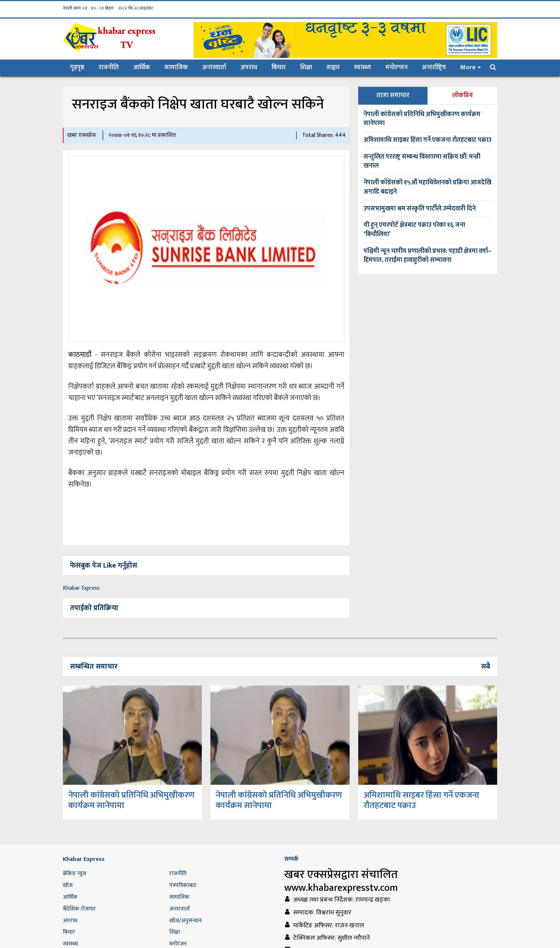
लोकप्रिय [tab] (462, 95)
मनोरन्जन (396, 68)
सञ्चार (333, 68)
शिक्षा (306, 68)
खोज (68, 885)
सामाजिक (176, 68)
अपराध (249, 68)
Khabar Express (81, 588)
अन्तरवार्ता (214, 68)
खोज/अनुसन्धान (186, 921)
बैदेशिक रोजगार (79, 909)
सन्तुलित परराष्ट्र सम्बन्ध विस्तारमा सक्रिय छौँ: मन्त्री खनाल (422, 161)
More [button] (468, 68)
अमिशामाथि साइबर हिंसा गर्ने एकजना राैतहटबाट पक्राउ (427, 140)
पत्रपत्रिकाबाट (183, 885)
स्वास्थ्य (362, 68)
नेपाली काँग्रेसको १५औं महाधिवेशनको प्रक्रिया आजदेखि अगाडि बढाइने (427, 187)
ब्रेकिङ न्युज (74, 874)
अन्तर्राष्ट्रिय (434, 68)
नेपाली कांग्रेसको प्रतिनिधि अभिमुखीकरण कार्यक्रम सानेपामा (422, 119)
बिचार (279, 68)
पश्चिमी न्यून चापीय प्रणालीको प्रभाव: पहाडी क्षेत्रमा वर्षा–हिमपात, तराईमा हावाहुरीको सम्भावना (427, 256)
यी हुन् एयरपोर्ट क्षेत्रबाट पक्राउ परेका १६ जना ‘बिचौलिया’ (414, 230)
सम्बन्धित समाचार (94, 667)
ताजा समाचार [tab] (393, 95)
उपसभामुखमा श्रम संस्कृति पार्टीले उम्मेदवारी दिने (420, 209)
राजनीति (109, 68)
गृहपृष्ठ (81, 67)
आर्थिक (142, 68)
